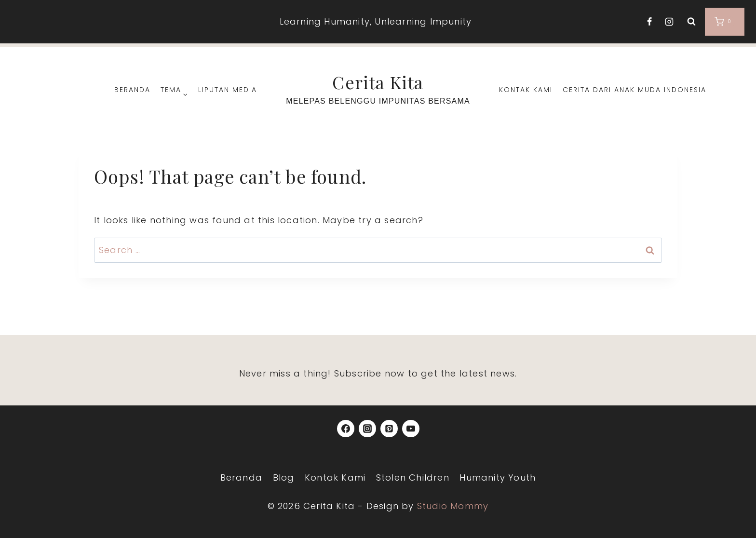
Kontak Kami (526, 90)
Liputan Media (228, 90)
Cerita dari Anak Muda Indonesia (634, 90)
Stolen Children (413, 477)
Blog (284, 477)
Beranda (132, 90)
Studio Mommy (453, 506)
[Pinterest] (389, 429)
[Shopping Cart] (725, 22)
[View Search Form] (691, 22)
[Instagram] (669, 22)
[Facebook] (649, 22)
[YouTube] (411, 429)
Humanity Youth (498, 477)
